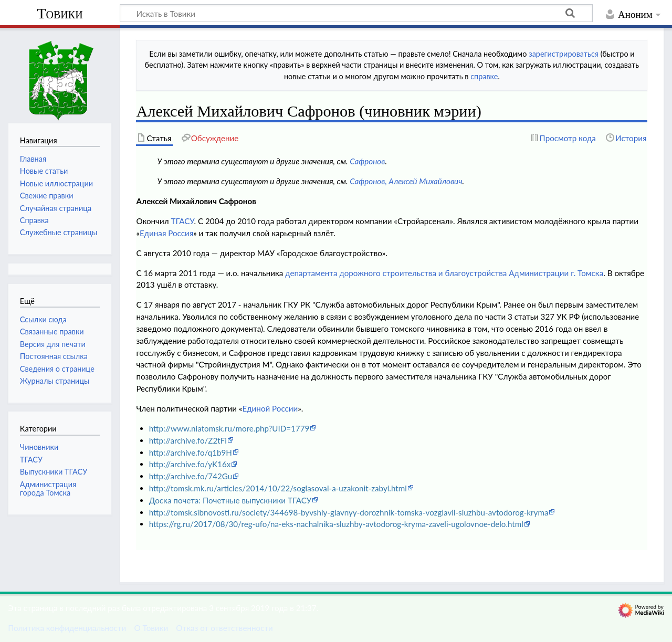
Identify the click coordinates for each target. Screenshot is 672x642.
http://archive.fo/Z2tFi (188, 440)
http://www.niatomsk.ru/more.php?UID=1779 (229, 428)
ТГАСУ (182, 221)
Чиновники (39, 447)
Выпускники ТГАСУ (54, 472)
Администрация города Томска (48, 488)
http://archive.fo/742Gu (191, 476)
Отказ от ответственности (224, 628)
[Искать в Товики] (356, 13)
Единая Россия (166, 233)
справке (484, 76)
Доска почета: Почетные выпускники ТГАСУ (230, 500)
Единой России (270, 408)
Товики (60, 13)
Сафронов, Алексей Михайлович (406, 181)
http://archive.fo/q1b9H (191, 452)
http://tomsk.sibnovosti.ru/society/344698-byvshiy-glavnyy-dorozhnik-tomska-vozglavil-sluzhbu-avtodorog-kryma (349, 512)
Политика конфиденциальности (67, 628)
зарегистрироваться (564, 54)
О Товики (151, 628)
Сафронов (367, 161)
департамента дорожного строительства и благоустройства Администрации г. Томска (444, 273)
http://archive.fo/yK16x (190, 464)
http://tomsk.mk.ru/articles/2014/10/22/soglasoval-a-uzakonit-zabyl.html (278, 488)
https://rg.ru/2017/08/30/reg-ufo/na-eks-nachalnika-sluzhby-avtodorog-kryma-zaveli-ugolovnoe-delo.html (336, 524)
